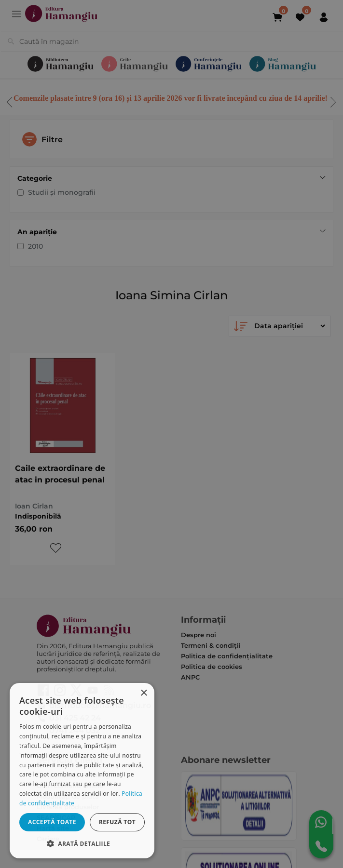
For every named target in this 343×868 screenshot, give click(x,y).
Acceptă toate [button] (52, 822)
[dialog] (82, 771)
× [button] (144, 693)
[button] (82, 843)
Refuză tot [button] (117, 822)
